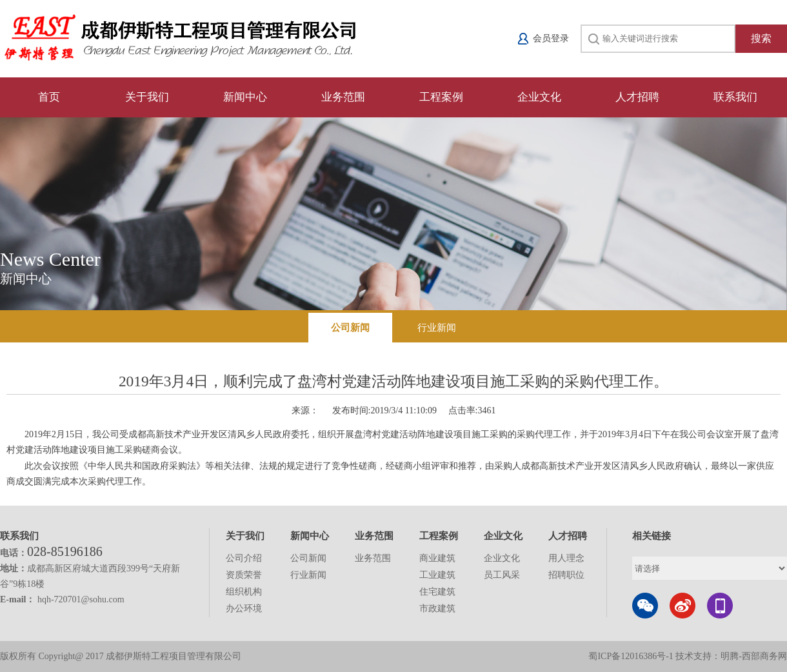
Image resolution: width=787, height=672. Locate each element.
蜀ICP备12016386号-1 (632, 656)
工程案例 (441, 97)
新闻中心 (245, 97)
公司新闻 (350, 328)
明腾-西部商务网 (754, 656)
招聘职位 (566, 575)
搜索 (761, 38)
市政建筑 (437, 608)
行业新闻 (437, 328)
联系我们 (735, 97)
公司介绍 (244, 558)
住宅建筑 (437, 592)
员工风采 (502, 575)
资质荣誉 (244, 575)
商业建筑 (437, 558)
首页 (49, 97)
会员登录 (551, 38)
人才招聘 (637, 97)
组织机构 (244, 592)
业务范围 (343, 97)
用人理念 (566, 558)
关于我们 (147, 97)
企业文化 (539, 97)
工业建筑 (437, 575)
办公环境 (244, 608)
